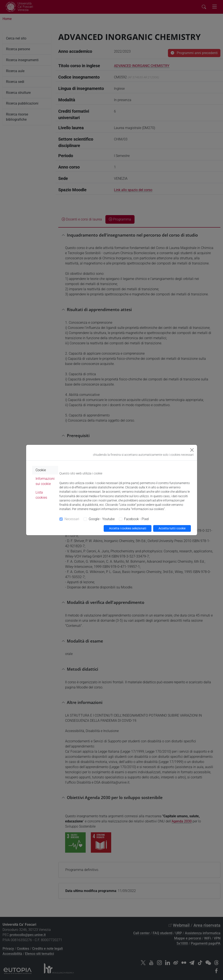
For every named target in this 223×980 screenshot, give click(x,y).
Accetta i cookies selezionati (128, 528)
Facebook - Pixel (136, 519)
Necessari (72, 519)
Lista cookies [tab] (41, 495)
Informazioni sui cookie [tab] (45, 481)
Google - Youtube (102, 519)
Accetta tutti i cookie (172, 528)
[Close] (192, 450)
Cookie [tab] (41, 470)
